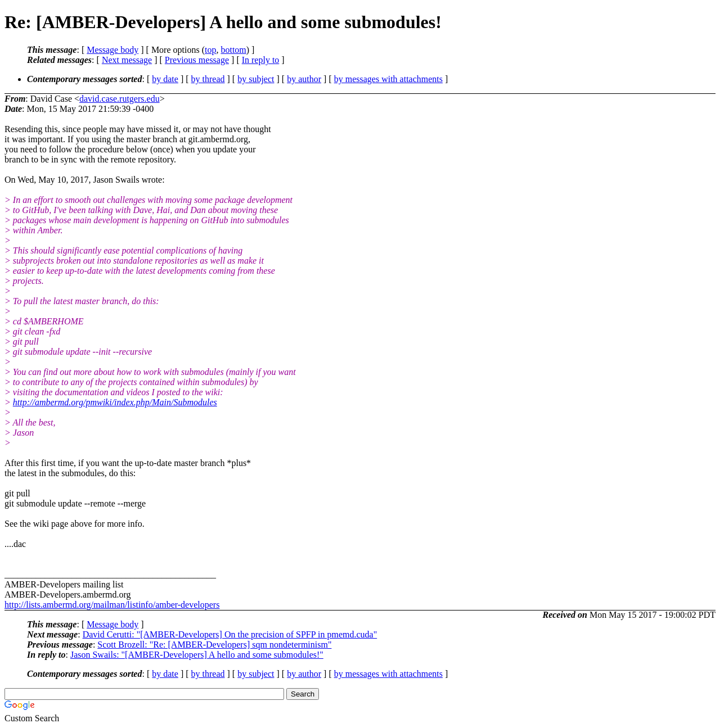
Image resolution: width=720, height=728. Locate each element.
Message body (112, 50)
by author (304, 79)
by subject (256, 79)
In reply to (261, 60)
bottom (233, 50)
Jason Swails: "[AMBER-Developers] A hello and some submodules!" (197, 655)
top (210, 50)
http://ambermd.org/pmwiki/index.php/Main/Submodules (115, 402)
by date (165, 79)
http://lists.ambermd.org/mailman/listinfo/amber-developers (112, 605)
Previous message (197, 60)
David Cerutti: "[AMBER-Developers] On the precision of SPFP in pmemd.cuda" (230, 634)
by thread (208, 79)
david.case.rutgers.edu (120, 99)
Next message (127, 60)
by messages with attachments (388, 79)
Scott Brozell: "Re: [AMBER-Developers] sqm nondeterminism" (214, 645)
